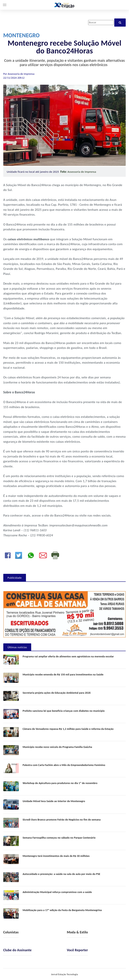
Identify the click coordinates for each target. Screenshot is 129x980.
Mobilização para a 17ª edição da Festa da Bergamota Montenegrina (62, 910)
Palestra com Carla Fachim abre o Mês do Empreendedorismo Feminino (64, 765)
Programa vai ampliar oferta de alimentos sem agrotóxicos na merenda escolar (68, 656)
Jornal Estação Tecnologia (65, 974)
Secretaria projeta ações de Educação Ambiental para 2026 (57, 693)
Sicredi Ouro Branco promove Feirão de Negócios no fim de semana (62, 820)
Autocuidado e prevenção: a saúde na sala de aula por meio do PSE (61, 874)
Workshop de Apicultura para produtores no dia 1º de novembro (60, 783)
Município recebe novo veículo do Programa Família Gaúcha (57, 747)
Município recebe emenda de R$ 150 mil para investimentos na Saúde (63, 675)
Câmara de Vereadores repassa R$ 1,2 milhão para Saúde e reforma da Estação (68, 729)
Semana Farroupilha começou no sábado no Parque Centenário (59, 838)
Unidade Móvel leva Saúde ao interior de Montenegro (54, 801)
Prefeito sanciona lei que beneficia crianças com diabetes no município (64, 711)
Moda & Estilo (77, 932)
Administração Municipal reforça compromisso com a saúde (57, 892)
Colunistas (11, 932)
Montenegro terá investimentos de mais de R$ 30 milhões (56, 856)
